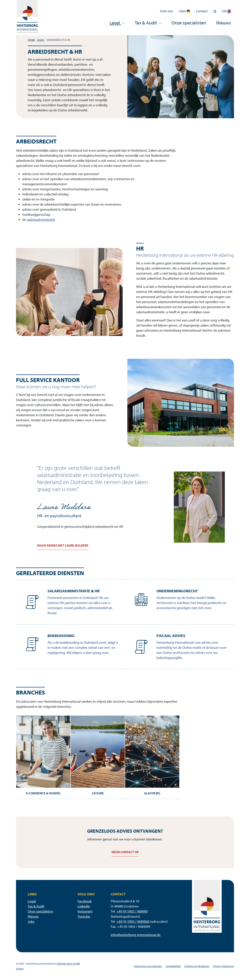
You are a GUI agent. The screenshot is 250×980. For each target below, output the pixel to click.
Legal (117, 23)
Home (31, 40)
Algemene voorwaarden (148, 966)
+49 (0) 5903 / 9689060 (133, 921)
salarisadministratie (41, 220)
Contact (202, 11)
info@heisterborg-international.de (136, 935)
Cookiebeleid (173, 966)
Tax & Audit (148, 23)
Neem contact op (125, 852)
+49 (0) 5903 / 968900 (132, 911)
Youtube (84, 916)
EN (227, 11)
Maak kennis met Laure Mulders (63, 545)
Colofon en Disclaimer (197, 966)
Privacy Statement (223, 966)
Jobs (185, 11)
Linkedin (84, 906)
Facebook (85, 901)
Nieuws (224, 23)
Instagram (85, 911)
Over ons (167, 11)
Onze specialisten (189, 23)
